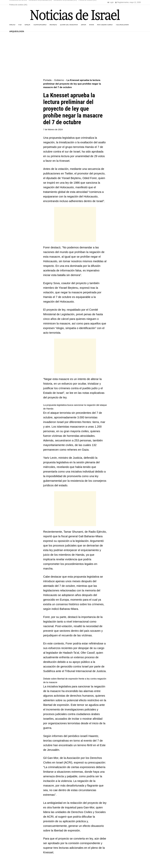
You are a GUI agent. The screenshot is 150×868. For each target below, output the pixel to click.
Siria (83, 24)
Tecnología (122, 24)
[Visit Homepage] (75, 15)
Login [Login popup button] (111, 2)
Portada (47, 80)
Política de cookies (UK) (18, 5)
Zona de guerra (69, 24)
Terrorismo (40, 24)
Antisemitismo (105, 24)
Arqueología (17, 31)
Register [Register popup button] (119, 2)
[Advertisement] (75, 55)
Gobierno (59, 80)
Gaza (27, 24)
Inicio (12, 24)
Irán (92, 24)
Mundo (53, 24)
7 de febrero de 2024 (53, 129)
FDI (20, 24)
